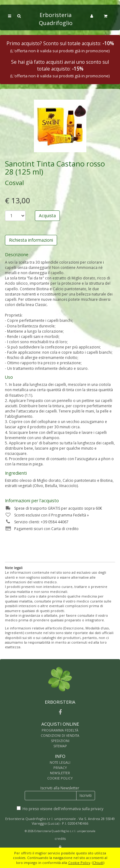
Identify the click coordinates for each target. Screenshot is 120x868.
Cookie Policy (79, 863)
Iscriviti (86, 795)
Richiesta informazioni (31, 240)
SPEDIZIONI (60, 741)
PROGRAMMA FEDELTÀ (60, 730)
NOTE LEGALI (60, 762)
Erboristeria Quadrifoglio (56, 19)
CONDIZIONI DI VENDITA (60, 735)
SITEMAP (60, 746)
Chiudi (98, 863)
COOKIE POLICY (60, 778)
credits (60, 838)
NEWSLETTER (60, 773)
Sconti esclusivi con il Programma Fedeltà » (47, 515)
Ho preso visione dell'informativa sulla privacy (63, 809)
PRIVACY (60, 768)
